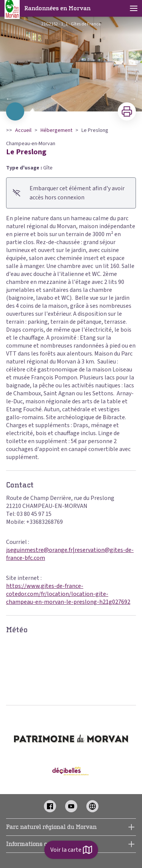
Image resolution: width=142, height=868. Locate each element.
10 (105, 101)
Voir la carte (71, 850)
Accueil (23, 130)
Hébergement (56, 130)
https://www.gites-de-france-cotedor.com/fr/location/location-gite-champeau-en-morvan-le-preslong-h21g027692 (68, 594)
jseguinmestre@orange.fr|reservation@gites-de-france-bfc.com (70, 554)
